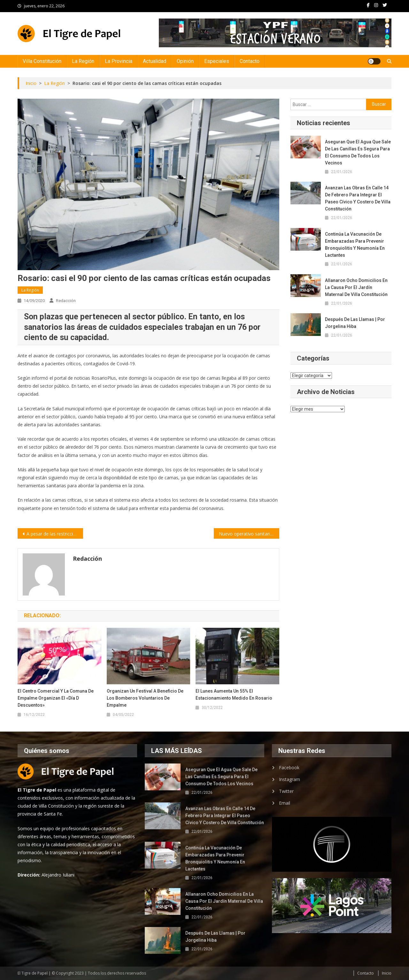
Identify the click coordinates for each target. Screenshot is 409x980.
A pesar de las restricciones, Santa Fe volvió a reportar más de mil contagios (55, 534)
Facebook (289, 767)
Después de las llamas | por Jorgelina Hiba (355, 323)
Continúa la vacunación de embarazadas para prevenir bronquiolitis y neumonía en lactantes (355, 245)
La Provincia (119, 61)
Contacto (250, 61)
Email (285, 803)
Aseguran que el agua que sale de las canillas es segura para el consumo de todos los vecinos (358, 152)
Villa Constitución (42, 61)
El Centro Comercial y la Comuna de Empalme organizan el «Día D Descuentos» (56, 698)
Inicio (387, 973)
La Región (83, 61)
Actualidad (154, 61)
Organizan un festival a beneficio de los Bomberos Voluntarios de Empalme (145, 698)
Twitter (286, 791)
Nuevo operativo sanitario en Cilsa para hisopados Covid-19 (249, 534)
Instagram (289, 779)
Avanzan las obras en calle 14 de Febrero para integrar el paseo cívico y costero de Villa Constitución (358, 198)
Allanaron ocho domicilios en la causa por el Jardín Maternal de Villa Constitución (356, 287)
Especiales (217, 61)
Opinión (185, 61)
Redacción (66, 301)
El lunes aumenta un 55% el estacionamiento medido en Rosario (234, 695)
